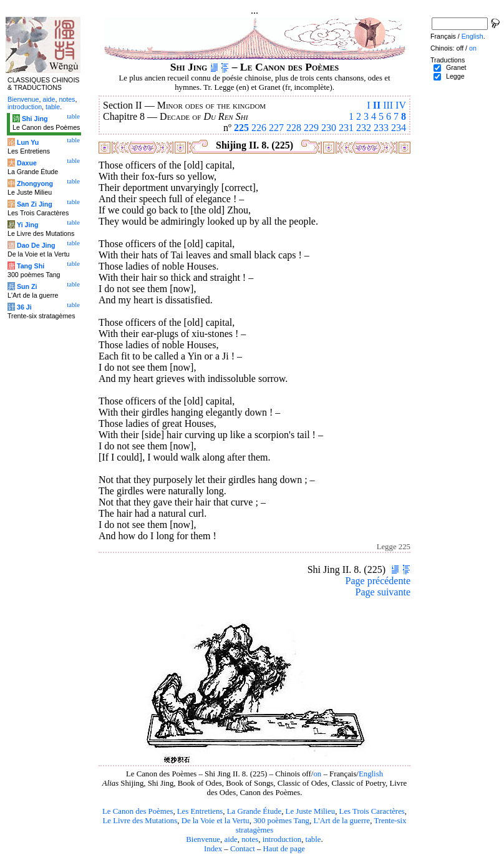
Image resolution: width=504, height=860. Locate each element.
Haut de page (284, 849)
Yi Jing (28, 225)
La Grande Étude (254, 811)
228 (294, 128)
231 (346, 128)
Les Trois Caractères (372, 811)
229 (311, 128)
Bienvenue (203, 839)
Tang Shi (31, 266)
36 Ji (24, 307)
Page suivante (383, 592)
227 (276, 128)
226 (259, 128)
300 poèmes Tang (281, 821)
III (388, 105)
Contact (243, 849)
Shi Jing (35, 119)
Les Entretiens (200, 811)
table (313, 839)
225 (241, 128)
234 (399, 128)
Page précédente (378, 581)
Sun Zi (27, 286)
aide (230, 839)
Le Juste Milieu (311, 811)
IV (401, 105)
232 (364, 128)
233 (381, 128)
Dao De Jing (36, 245)
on (317, 774)
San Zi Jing (35, 204)
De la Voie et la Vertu (216, 821)
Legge (455, 76)
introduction (282, 839)
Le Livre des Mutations (140, 821)
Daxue (27, 163)
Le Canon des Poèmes (138, 811)
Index (213, 849)
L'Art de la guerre (342, 821)
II (377, 105)
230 (329, 128)
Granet (456, 67)
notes (250, 839)
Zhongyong (35, 183)
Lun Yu (28, 142)
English (371, 774)
